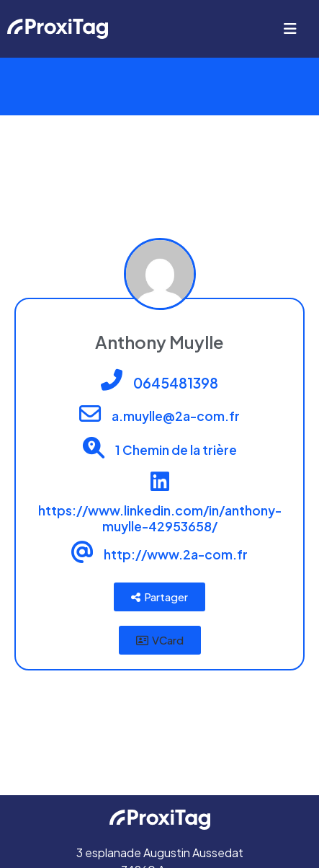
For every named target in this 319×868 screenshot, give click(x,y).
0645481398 (176, 383)
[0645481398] (112, 380)
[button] (160, 640)
